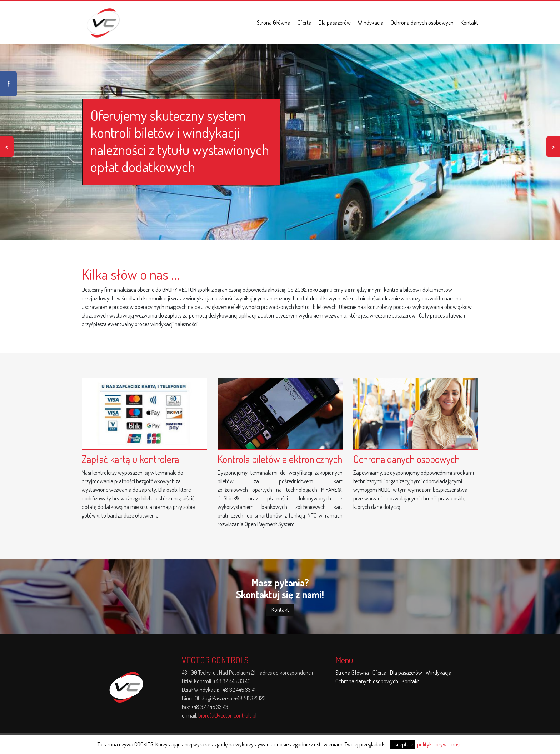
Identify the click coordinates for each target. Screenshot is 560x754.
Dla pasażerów (335, 23)
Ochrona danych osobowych (422, 23)
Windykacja (371, 23)
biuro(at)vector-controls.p (227, 715)
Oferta (304, 23)
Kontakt (469, 23)
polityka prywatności (440, 744)
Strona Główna (274, 23)
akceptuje (402, 744)
